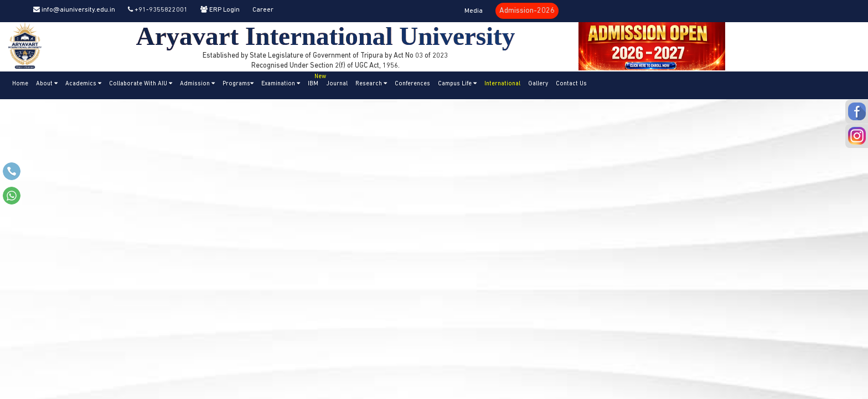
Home (20, 84)
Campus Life (457, 84)
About (47, 84)
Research (371, 84)
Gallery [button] (538, 84)
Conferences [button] (412, 84)
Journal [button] (337, 84)
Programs (238, 84)
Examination (281, 84)
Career (263, 10)
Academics (83, 84)
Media (474, 11)
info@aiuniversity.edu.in (74, 10)
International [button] (502, 84)
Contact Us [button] (571, 84)
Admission (197, 84)
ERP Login (220, 10)
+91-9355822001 (158, 10)
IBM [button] (315, 79)
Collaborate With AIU (141, 84)
